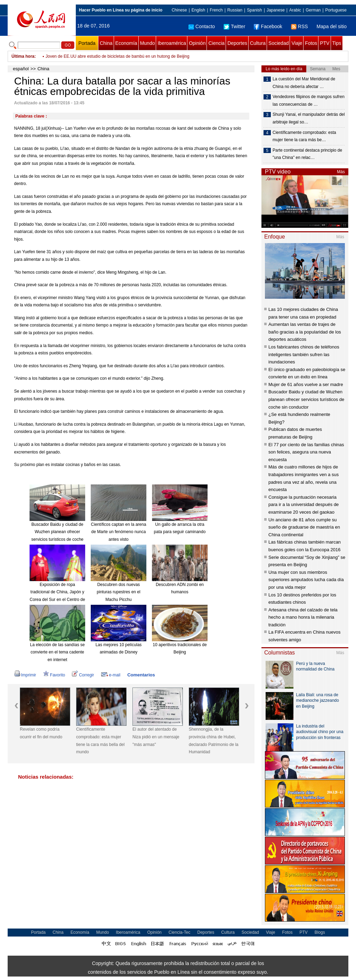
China (106, 43)
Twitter (234, 26)
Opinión (197, 43)
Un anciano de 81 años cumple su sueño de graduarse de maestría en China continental (304, 527)
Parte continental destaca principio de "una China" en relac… (307, 154)
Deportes (237, 43)
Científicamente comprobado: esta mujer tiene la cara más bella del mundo (100, 741)
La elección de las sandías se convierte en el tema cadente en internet (57, 652)
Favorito (54, 675)
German (313, 10)
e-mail (111, 675)
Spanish (254, 10)
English (198, 10)
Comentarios (141, 675)
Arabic (295, 10)
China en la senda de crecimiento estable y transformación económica (111, 56)
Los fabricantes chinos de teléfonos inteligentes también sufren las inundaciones (304, 354)
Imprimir (25, 675)
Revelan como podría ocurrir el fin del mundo (41, 733)
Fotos (311, 43)
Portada (87, 43)
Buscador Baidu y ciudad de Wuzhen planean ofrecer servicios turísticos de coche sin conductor (306, 399)
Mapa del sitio (332, 26)
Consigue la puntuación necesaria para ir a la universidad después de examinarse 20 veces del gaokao (304, 505)
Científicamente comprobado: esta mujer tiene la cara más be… (304, 136)
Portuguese (336, 10)
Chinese (179, 10)
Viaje (297, 43)
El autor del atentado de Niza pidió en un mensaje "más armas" (156, 737)
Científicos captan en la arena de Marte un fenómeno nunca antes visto (119, 532)
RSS (300, 26)
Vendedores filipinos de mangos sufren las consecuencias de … (309, 101)
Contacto (202, 26)
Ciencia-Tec (180, 932)
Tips (337, 43)
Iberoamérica (172, 43)
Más (341, 172)
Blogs (320, 932)
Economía (126, 43)
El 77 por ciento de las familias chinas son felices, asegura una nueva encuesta (306, 452)
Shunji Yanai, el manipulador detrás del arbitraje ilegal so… (309, 118)
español (21, 69)
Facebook (268, 26)
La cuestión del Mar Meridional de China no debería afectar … (304, 83)
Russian (235, 10)
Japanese (276, 10)
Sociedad (278, 43)
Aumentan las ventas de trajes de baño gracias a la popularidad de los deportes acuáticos (305, 332)
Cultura (258, 43)
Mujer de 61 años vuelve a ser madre (306, 384)
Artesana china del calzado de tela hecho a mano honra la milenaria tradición (303, 617)
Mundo (148, 43)
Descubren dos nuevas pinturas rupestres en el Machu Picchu (118, 592)
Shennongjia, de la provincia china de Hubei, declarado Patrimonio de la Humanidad (214, 741)
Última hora (23, 56)
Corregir (83, 675)
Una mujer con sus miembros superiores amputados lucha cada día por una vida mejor (306, 580)
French (216, 10)
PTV (325, 43)
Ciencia (216, 43)
